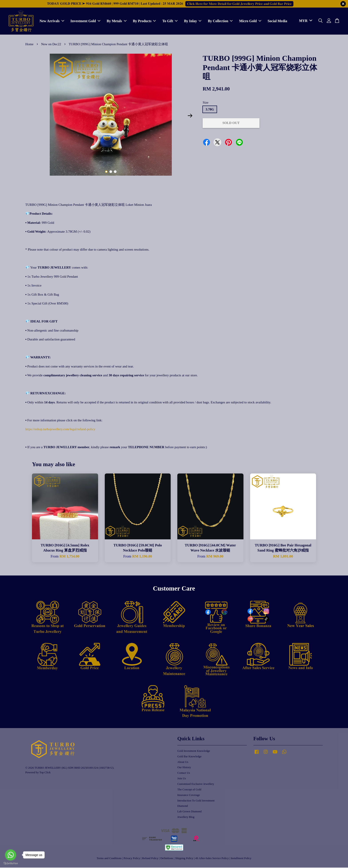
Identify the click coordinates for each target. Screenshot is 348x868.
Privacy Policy (132, 859)
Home (29, 45)
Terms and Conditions (109, 859)
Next (190, 116)
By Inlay (193, 21)
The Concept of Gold (189, 790)
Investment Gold (85, 21)
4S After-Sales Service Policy (212, 859)
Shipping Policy (184, 859)
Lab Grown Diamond (189, 812)
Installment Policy (241, 859)
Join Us (182, 779)
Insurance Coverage (189, 795)
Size (206, 103)
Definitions (167, 859)
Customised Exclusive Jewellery (196, 784)
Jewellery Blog (186, 817)
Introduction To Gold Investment (196, 801)
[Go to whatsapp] (11, 855)
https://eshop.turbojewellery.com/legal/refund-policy (60, 430)
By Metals (117, 21)
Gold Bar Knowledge (189, 757)
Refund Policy (150, 859)
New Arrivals (52, 21)
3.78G (210, 110)
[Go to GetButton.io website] (11, 863)
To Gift (170, 21)
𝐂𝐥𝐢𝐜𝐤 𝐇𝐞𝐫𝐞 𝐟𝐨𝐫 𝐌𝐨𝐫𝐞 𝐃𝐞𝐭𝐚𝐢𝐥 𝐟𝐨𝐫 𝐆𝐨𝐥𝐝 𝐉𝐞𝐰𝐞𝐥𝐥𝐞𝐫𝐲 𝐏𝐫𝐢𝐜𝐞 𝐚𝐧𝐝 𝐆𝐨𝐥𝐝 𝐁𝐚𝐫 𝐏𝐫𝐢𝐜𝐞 (239, 4)
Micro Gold (250, 21)
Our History (184, 768)
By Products (144, 21)
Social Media (277, 21)
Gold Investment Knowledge (194, 751)
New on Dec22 (51, 45)
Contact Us (184, 773)
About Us (183, 762)
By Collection (220, 21)
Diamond (183, 806)
